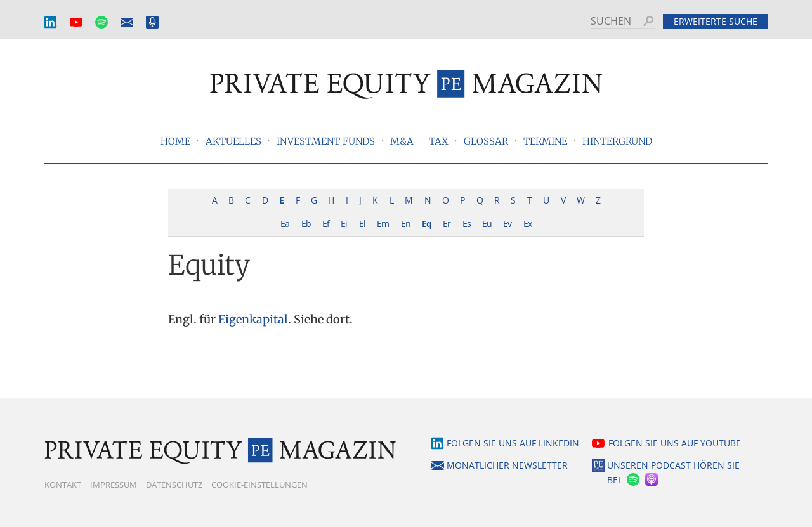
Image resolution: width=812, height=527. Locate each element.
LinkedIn (51, 23)
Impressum (114, 485)
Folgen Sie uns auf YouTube (675, 443)
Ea (285, 224)
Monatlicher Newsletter (127, 23)
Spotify (101, 23)
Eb (306, 224)
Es (467, 224)
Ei (344, 224)
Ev (507, 224)
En (406, 224)
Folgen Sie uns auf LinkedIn (513, 443)
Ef (326, 224)
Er (447, 224)
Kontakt (63, 485)
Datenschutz (174, 485)
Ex (527, 224)
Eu (487, 224)
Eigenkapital (253, 319)
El (362, 224)
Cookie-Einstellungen (259, 485)
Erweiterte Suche (716, 21)
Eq (427, 224)
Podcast (152, 23)
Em (383, 224)
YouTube (76, 23)
